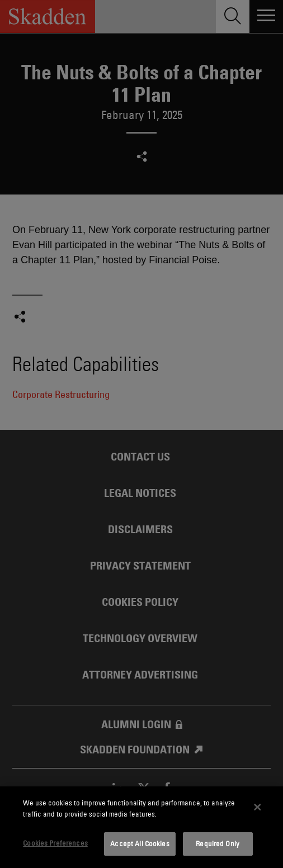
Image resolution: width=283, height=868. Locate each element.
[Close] (257, 807)
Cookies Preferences (55, 843)
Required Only (218, 843)
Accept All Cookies (140, 843)
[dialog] (141, 827)
